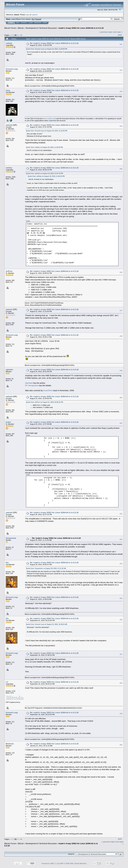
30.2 (33, 19)
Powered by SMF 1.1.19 (50, 863)
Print (120, 35)
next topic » (118, 32)
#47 (121, 311)
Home (11, 23)
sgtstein (9, 370)
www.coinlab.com (49, 119)
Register (38, 23)
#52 (121, 514)
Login (31, 23)
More (45, 23)
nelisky (9, 43)
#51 (121, 423)
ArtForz (9, 271)
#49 (121, 371)
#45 (121, 169)
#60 (121, 745)
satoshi (9, 125)
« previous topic (106, 32)
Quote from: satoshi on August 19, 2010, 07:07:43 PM (44, 173)
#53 (121, 539)
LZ (7, 682)
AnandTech (48, 390)
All (21, 35)
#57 (121, 654)
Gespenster (11, 538)
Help (18, 23)
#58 (121, 683)
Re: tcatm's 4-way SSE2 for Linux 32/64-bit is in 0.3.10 (54, 43)
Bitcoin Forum (10, 28)
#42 (121, 70)
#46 (121, 272)
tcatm (8, 422)
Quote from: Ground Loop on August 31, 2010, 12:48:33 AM (47, 624)
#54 (121, 564)
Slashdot (29, 383)
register (34, 15)
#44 (121, 126)
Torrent (38, 19)
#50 (121, 398)
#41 (121, 44)
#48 (121, 336)
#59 (121, 714)
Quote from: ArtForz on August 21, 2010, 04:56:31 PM (44, 402)
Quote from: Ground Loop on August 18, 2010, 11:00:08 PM (47, 49)
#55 (121, 598)
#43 (121, 91)
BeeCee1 (10, 744)
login (28, 15)
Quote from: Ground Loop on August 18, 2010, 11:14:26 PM (47, 131)
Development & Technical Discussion (41, 28)
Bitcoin (21, 28)
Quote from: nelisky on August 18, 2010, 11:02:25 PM (44, 147)
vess (8, 90)
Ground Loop (12, 69)
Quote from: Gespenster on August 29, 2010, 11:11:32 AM (46, 568)
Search (24, 23)
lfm (7, 563)
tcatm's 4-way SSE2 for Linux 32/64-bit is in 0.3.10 (81, 28)
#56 (121, 620)
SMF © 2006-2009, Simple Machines (73, 863)
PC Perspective (32, 385)
